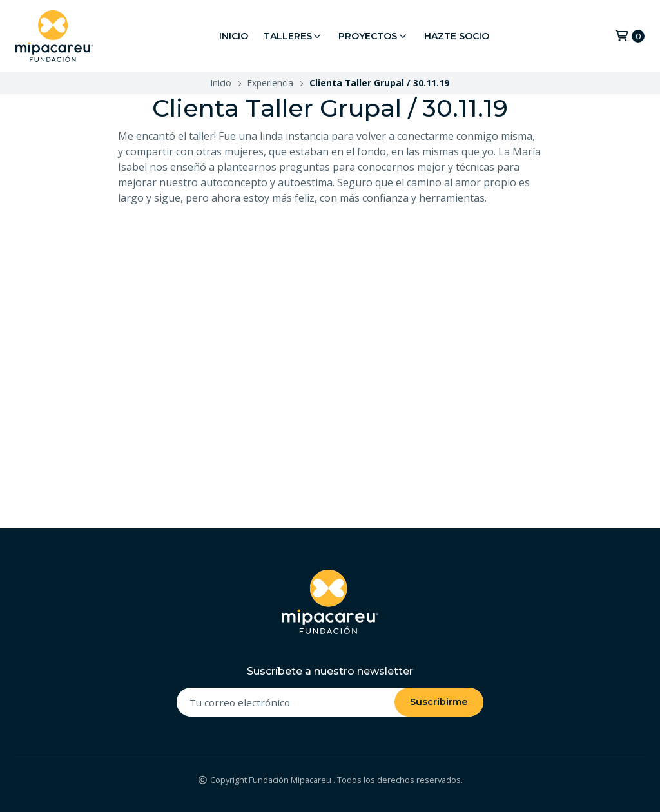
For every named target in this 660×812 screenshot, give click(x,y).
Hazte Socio (457, 36)
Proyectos (374, 36)
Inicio (234, 36)
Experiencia (270, 83)
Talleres (294, 36)
